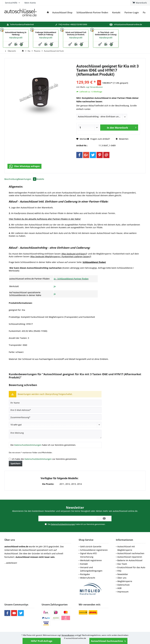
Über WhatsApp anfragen (24, 166)
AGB (119, 588)
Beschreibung (11, 179)
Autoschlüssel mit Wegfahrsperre (126, 548)
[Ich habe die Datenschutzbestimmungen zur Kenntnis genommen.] (10, 459)
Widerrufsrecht (88, 578)
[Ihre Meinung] (55, 434)
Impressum (123, 592)
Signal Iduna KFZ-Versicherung (89, 555)
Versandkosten (68, 635)
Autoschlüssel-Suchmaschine (108, 641)
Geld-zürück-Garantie (91, 546)
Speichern (16, 463)
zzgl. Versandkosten (94, 87)
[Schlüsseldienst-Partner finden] (92, 12)
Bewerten (122, 139)
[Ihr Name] (55, 403)
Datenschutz (123, 585)
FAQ (119, 571)
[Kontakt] (116, 12)
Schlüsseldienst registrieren (94, 550)
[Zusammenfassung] (55, 417)
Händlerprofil (16, 38)
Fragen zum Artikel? (99, 139)
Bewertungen (27, 179)
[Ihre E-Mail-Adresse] (55, 410)
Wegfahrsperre (125, 581)
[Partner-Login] (132, 12)
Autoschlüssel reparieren (130, 557)
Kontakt (84, 564)
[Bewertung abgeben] (55, 425)
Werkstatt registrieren (91, 560)
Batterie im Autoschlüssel (130, 560)
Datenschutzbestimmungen (28, 445)
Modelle (40, 179)
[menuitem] (140, 3)
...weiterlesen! (11, 563)
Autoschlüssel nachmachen (131, 553)
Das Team (122, 564)
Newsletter (123, 574)
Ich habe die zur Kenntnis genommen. (44, 459)
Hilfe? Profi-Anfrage (42, 641)
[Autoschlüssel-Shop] (62, 12)
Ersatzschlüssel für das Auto (131, 567)
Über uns (122, 578)
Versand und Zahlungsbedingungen (91, 569)
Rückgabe (85, 574)
